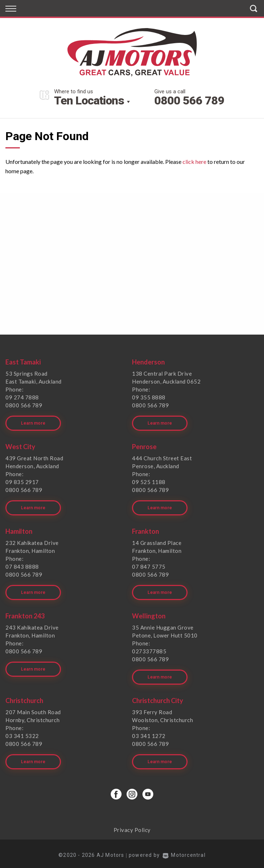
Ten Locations (89, 100)
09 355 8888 (149, 397)
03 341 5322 (22, 733)
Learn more (33, 422)
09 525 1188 (149, 481)
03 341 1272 (149, 733)
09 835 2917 (22, 481)
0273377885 (149, 649)
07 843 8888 (22, 565)
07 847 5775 (149, 565)
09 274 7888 (22, 397)
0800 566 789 (189, 100)
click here (194, 162)
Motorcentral (184, 852)
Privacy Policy (132, 827)
